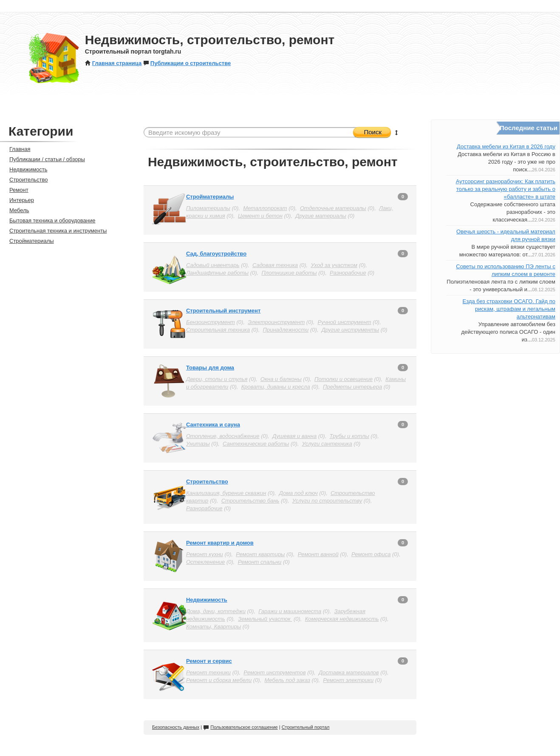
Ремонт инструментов (274, 672)
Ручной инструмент (345, 322)
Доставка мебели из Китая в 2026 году (506, 146)
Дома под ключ (298, 493)
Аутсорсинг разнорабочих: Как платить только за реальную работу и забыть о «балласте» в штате (506, 189)
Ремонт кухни (205, 554)
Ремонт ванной (318, 554)
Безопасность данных (176, 727)
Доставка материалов (349, 672)
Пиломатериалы (208, 208)
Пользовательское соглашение (240, 727)
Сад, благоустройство (216, 254)
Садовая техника (275, 265)
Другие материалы (321, 216)
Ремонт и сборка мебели (219, 680)
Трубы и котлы (349, 436)
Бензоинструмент (211, 322)
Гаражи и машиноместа (290, 611)
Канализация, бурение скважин (226, 493)
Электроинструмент (276, 322)
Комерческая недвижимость (342, 619)
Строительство (207, 482)
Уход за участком (334, 265)
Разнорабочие (348, 273)
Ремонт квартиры (260, 554)
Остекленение (205, 562)
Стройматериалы (210, 197)
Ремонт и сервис (209, 661)
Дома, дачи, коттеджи (216, 611)
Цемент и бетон (260, 216)
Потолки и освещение (344, 379)
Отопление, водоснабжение (223, 436)
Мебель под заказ (287, 680)
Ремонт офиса (371, 554)
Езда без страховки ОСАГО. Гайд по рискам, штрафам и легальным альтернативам (509, 309)
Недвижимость (207, 600)
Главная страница (113, 63)
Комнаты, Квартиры (214, 627)
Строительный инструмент (223, 311)
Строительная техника (218, 330)
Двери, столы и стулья (217, 379)
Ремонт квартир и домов (220, 543)
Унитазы (198, 444)
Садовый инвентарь (213, 265)
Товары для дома (210, 368)
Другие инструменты (351, 330)
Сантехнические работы (256, 444)
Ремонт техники (208, 672)
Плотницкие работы (289, 273)
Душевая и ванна (294, 436)
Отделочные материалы (333, 208)
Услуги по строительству (327, 501)
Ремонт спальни (260, 562)
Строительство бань (250, 501)
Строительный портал (306, 727)
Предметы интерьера (352, 387)
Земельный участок (265, 619)
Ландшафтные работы (217, 273)
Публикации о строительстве (187, 63)
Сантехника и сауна (213, 425)
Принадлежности (286, 330)
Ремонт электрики (348, 680)
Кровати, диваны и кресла (276, 387)
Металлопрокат (265, 208)
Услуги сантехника (327, 444)
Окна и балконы (281, 379)
